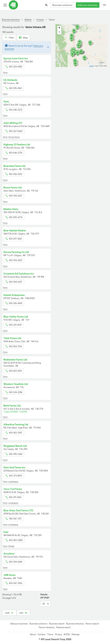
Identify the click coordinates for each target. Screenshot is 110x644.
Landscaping (13, 481)
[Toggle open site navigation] (5, 5)
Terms (50, 634)
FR (104, 5)
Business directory (75, 624)
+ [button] (59, 28)
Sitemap (75, 634)
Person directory (47, 627)
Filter (9, 37)
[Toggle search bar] (47, 5)
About (33, 634)
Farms (5, 72)
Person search (92, 624)
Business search (57, 624)
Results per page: (45, 596)
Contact (41, 634)
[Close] (48, 47)
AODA (67, 634)
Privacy (58, 634)
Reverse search (63, 627)
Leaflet (91, 66)
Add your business (88, 5)
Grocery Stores (14, 137)
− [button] (59, 32)
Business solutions (62, 5)
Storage (11, 546)
